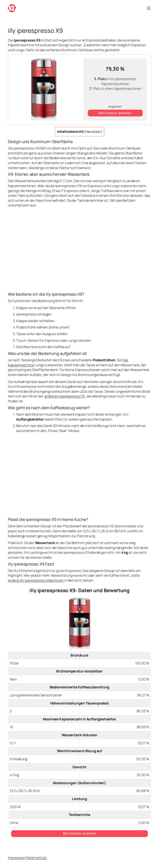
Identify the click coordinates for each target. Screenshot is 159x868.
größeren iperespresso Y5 (65, 396)
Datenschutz (36, 858)
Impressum (17, 858)
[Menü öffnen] (149, 8)
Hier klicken (93, 132)
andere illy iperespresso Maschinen (36, 580)
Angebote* (115, 107)
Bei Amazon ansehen (115, 113)
